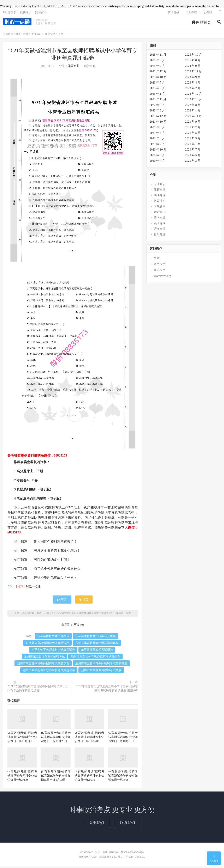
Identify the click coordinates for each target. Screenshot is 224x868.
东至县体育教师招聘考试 (53, 638)
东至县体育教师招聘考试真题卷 (95, 638)
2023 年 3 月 (157, 90)
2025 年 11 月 (158, 56)
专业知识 (36, 36)
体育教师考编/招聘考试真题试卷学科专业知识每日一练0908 (123, 777)
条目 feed (160, 266)
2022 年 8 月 (193, 107)
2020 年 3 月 (193, 162)
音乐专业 (160, 236)
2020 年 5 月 (193, 157)
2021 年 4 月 (157, 140)
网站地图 (114, 854)
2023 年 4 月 (193, 84)
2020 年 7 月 (193, 151)
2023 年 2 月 (193, 90)
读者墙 (208, 14)
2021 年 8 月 (157, 129)
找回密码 (41, 14)
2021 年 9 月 (193, 123)
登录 (157, 260)
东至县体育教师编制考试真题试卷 (53, 651)
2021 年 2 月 (157, 146)
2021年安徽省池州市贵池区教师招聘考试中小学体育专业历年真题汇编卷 (38, 690)
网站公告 (160, 214)
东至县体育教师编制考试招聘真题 (97, 645)
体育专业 (50, 36)
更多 (77, 626)
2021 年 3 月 (193, 140)
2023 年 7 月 (157, 84)
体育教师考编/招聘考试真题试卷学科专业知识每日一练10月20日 (89, 739)
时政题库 (160, 208)
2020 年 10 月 (158, 151)
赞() (62, 601)
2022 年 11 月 (158, 101)
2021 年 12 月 (158, 118)
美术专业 (160, 219)
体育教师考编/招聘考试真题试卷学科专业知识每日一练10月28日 (56, 739)
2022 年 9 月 (157, 107)
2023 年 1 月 (157, 95)
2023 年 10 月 (158, 79)
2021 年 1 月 (193, 146)
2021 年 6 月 (157, 135)
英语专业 (160, 225)
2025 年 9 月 (157, 62)
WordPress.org (162, 278)
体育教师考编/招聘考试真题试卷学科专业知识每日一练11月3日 (22, 739)
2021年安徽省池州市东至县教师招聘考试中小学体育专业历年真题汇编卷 (91, 615)
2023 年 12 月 (158, 73)
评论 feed (160, 272)
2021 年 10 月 (158, 123)
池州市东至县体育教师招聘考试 (45, 658)
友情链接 (173, 14)
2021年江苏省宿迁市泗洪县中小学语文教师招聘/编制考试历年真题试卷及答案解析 (107, 690)
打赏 (84, 601)
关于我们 (96, 824)
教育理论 (160, 203)
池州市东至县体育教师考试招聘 (101, 672)
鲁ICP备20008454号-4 (133, 854)
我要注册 (26, 14)
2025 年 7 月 (157, 68)
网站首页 (201, 24)
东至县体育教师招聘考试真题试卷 (47, 645)
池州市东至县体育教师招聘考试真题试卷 (43, 665)
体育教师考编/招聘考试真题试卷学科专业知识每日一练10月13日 (123, 739)
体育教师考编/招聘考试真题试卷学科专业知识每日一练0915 (89, 777)
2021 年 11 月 (194, 118)
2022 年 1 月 (193, 112)
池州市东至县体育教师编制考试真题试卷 (49, 672)
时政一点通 (17, 23)
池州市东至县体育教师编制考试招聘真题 (101, 665)
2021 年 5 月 (193, 135)
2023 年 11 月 (194, 73)
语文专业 (160, 230)
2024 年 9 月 (193, 68)
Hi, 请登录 (10, 14)
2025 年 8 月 (193, 62)
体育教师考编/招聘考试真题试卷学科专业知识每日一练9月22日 (56, 777)
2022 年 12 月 (194, 95)
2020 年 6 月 (157, 157)
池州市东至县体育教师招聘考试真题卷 (95, 658)
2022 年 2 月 (157, 112)
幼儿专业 (160, 197)
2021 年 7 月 (193, 129)
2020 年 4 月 (157, 162)
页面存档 (191, 14)
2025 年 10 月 (194, 56)
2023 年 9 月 (193, 79)
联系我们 (128, 824)
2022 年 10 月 (194, 101)
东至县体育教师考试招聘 (97, 651)
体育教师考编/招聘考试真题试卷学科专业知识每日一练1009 (22, 777)
